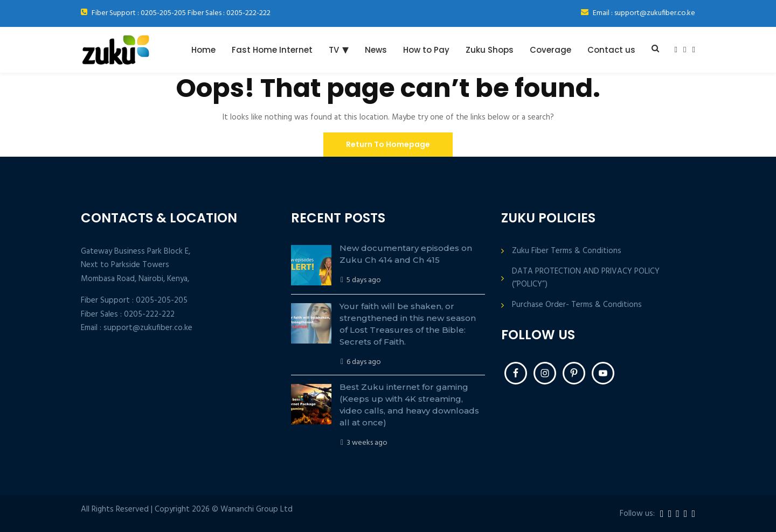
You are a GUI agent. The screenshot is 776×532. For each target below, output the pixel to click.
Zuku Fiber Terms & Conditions (567, 251)
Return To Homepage (388, 144)
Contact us (611, 50)
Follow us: (637, 514)
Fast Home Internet (272, 50)
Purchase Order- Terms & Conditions (577, 305)
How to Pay (426, 50)
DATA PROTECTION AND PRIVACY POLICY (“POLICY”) (586, 278)
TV (334, 50)
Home (203, 50)
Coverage (550, 50)
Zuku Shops (490, 50)
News (376, 50)
